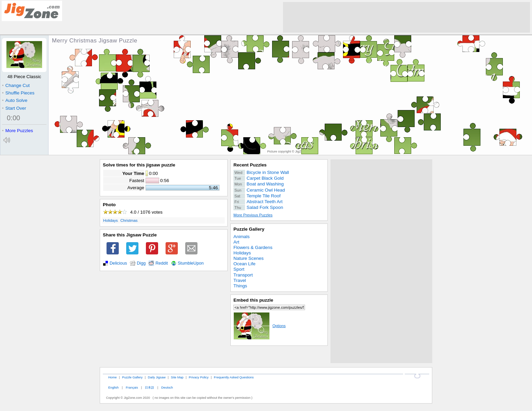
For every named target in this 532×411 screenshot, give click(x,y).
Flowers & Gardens (253, 247)
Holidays (110, 220)
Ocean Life (244, 264)
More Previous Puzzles (253, 215)
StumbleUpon (191, 263)
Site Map (177, 377)
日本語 (149, 387)
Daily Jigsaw (157, 377)
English (113, 387)
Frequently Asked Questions (234, 377)
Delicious (118, 263)
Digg (141, 263)
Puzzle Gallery (249, 229)
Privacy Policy (198, 377)
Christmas (129, 220)
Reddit (162, 263)
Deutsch (167, 387)
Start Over (14, 108)
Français (132, 387)
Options (260, 326)
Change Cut (16, 85)
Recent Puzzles (250, 165)
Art (236, 242)
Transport (243, 275)
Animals (242, 237)
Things (240, 286)
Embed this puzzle (253, 300)
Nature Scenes (249, 258)
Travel (240, 280)
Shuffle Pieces (18, 93)
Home (112, 377)
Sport (239, 269)
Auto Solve (15, 100)
